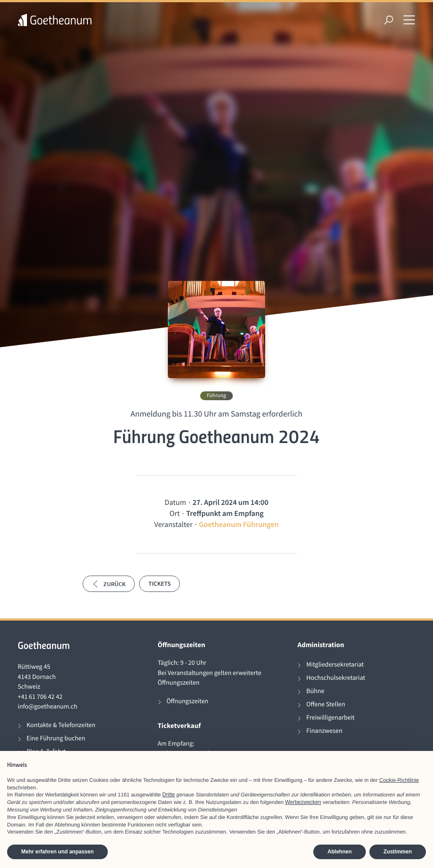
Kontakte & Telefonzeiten (61, 725)
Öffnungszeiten (188, 701)
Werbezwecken (303, 802)
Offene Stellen (326, 704)
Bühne (315, 691)
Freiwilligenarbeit (330, 718)
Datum (176, 502)
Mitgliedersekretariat (335, 665)
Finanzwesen (324, 731)
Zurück (109, 584)
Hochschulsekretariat (336, 678)
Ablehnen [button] (340, 852)
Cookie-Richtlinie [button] (399, 780)
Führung (216, 396)
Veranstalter (173, 524)
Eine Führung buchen (56, 738)
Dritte (169, 795)
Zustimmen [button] (398, 852)
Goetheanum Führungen (239, 524)
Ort (175, 513)
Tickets (160, 584)
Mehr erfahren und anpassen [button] (57, 852)
